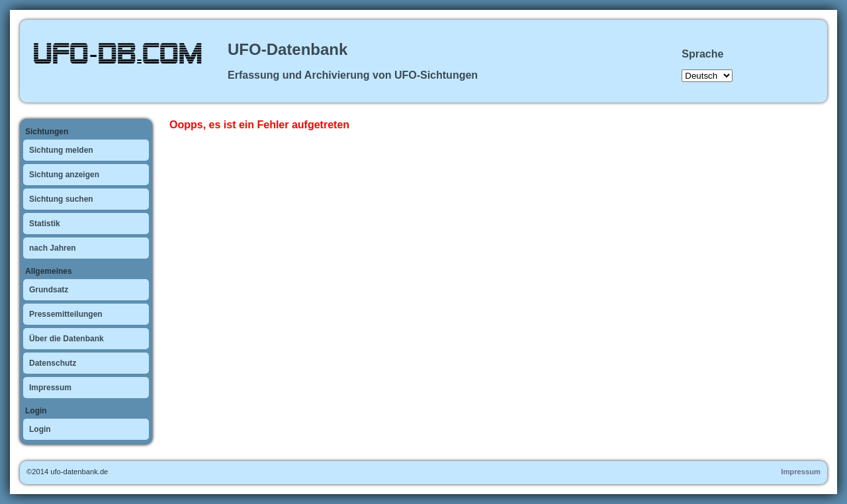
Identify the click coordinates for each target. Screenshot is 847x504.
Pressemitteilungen (66, 314)
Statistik (45, 224)
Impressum (50, 388)
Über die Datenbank (67, 339)
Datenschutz (53, 363)
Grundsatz (49, 290)
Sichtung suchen (61, 199)
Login (40, 429)
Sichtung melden (61, 150)
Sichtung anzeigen (64, 175)
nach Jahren (53, 248)
